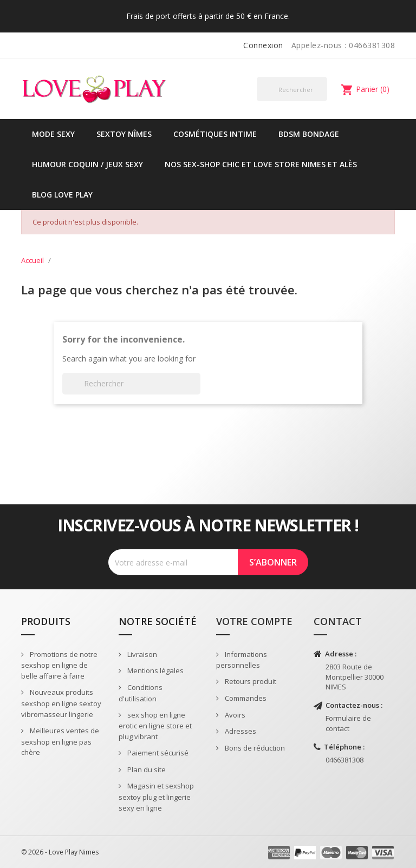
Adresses (240, 731)
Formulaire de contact (348, 723)
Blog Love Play (62, 195)
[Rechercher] (292, 89)
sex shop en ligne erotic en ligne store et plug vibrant (155, 726)
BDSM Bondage (309, 134)
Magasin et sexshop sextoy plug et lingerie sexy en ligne (156, 797)
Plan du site (146, 770)
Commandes (245, 698)
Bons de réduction (254, 748)
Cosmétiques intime (215, 134)
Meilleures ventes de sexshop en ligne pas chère (60, 742)
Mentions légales (155, 670)
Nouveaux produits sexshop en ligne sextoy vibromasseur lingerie (61, 703)
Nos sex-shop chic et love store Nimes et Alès (261, 164)
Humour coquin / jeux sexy (87, 164)
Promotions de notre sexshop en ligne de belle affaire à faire (59, 665)
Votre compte (254, 621)
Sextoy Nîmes (124, 134)
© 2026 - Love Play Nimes (60, 852)
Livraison (141, 654)
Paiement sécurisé (157, 753)
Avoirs (234, 715)
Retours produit (250, 681)
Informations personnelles (242, 660)
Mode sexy (53, 134)
